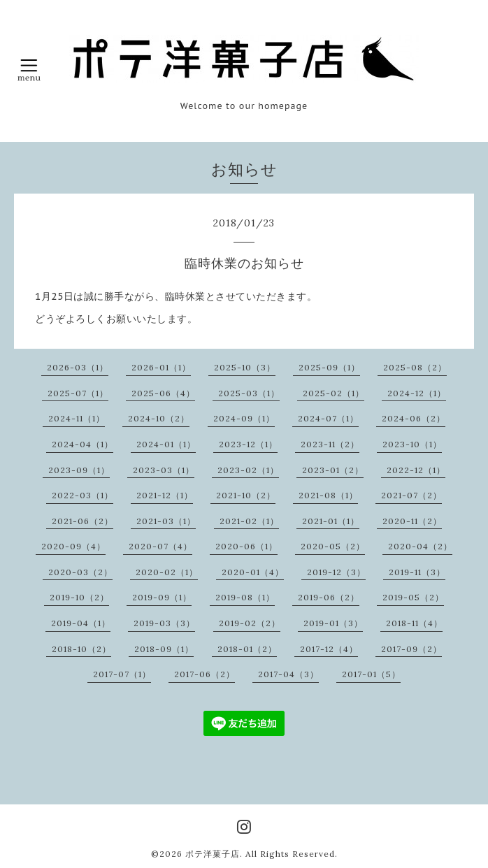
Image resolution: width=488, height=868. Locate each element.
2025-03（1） (249, 393)
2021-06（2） (82, 521)
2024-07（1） (328, 418)
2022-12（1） (416, 470)
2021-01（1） (331, 521)
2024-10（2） (159, 418)
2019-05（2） (413, 597)
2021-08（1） (328, 495)
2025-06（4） (163, 393)
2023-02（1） (248, 470)
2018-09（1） (164, 649)
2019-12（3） (336, 572)
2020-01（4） (253, 572)
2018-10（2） (81, 649)
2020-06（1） (246, 546)
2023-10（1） (412, 444)
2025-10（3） (245, 367)
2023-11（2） (330, 444)
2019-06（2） (329, 597)
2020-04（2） (420, 546)
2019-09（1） (162, 597)
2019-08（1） (245, 597)
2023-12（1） (248, 444)
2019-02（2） (250, 623)
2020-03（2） (80, 572)
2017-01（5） (371, 674)
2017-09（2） (411, 649)
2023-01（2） (333, 470)
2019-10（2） (79, 597)
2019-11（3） (417, 572)
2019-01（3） (333, 623)
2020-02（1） (167, 572)
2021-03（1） (166, 521)
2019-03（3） (164, 623)
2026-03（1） (78, 367)
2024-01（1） (166, 444)
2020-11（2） (412, 521)
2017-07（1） (122, 674)
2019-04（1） (81, 623)
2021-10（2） (246, 495)
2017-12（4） (329, 649)
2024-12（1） (417, 393)
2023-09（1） (79, 470)
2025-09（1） (329, 367)
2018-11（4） (414, 623)
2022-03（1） (82, 495)
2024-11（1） (77, 418)
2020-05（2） (333, 546)
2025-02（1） (333, 393)
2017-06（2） (204, 674)
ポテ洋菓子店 (213, 854)
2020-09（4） (73, 546)
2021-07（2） (411, 495)
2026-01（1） (161, 367)
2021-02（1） (249, 521)
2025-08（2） (415, 367)
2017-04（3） (288, 674)
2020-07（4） (160, 546)
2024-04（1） (82, 444)
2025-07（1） (78, 393)
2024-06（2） (414, 418)
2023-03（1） (164, 470)
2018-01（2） (247, 649)
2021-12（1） (165, 495)
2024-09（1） (244, 418)
